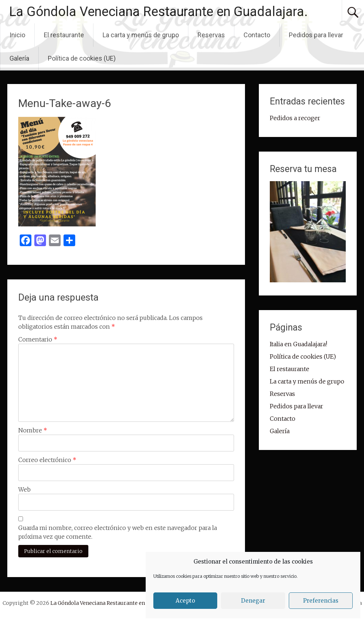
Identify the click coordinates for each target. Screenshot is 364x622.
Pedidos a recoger (295, 118)
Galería (19, 58)
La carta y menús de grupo (141, 35)
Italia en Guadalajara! (298, 344)
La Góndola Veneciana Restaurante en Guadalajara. (158, 12)
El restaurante (64, 35)
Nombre (33, 430)
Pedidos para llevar (316, 35)
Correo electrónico (47, 460)
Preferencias (321, 601)
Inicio (17, 35)
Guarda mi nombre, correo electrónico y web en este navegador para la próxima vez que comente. (118, 532)
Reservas (211, 35)
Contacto (257, 35)
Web (24, 489)
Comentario (38, 339)
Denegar (253, 601)
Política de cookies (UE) (82, 58)
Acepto (185, 601)
